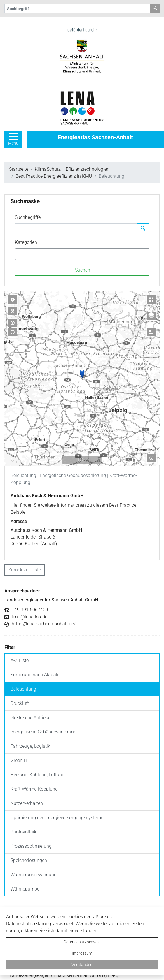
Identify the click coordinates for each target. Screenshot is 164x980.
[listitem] (82, 661)
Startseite (19, 169)
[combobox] (82, 254)
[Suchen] (82, 270)
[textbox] (27, 254)
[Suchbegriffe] (76, 229)
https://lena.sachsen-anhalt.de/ (44, 624)
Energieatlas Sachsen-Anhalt (95, 137)
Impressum (82, 953)
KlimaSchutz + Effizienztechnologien (72, 169)
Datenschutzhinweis (82, 942)
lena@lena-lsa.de (29, 617)
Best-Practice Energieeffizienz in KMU (54, 176)
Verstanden (82, 965)
